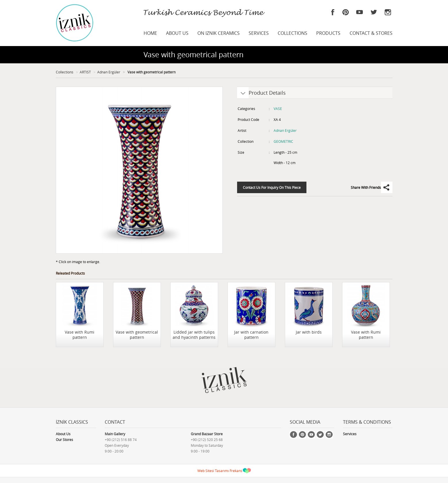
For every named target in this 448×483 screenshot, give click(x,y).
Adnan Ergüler (109, 72)
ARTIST (85, 72)
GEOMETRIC (283, 141)
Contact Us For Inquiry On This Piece (272, 187)
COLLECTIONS (292, 33)
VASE (278, 109)
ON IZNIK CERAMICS (219, 33)
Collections (65, 72)
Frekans (236, 471)
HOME (150, 33)
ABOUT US (177, 33)
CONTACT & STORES (371, 33)
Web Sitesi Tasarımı (213, 471)
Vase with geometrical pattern (151, 72)
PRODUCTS (328, 33)
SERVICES (259, 33)
